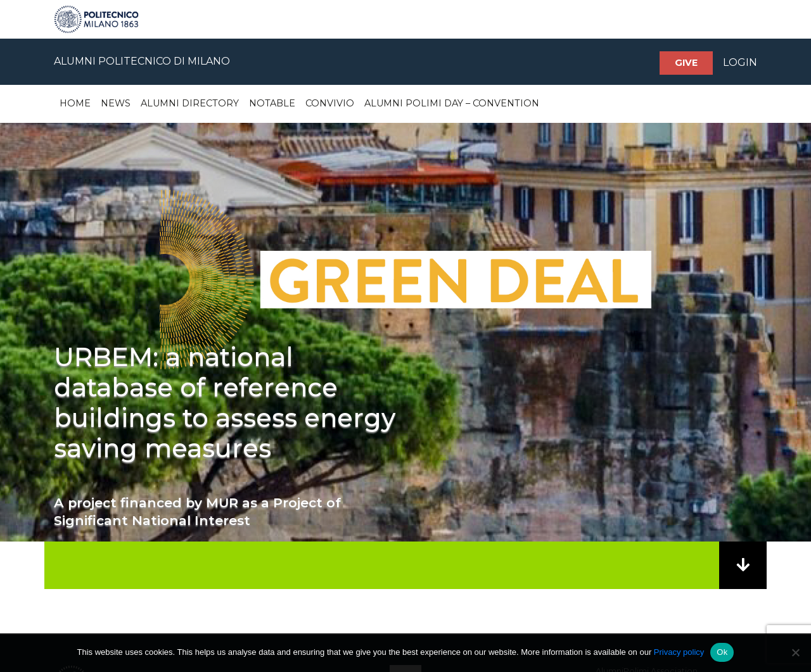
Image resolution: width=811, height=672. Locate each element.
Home (75, 103)
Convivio (330, 103)
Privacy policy (679, 652)
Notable (272, 103)
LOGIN (740, 62)
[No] (795, 652)
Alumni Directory (190, 103)
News (116, 103)
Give (686, 63)
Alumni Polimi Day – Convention (452, 103)
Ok (722, 652)
